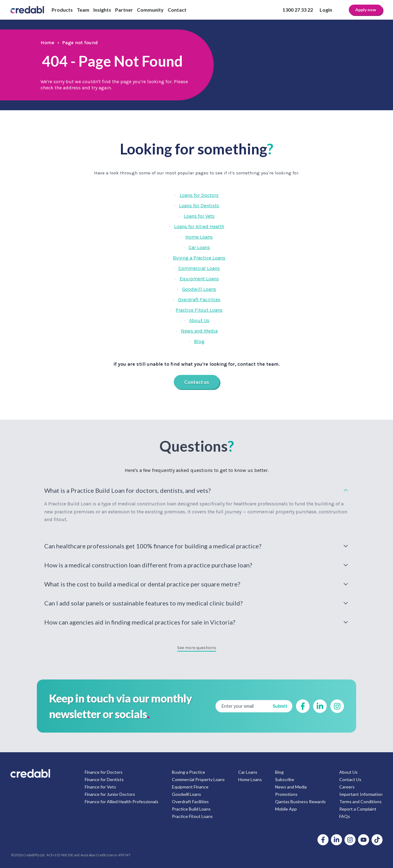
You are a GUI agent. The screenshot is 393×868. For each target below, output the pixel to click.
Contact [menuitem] (177, 10)
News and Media (199, 331)
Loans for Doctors (199, 195)
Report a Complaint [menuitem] (358, 809)
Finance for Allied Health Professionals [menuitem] (122, 802)
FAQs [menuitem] (345, 816)
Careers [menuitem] (347, 787)
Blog (199, 341)
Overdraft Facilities (199, 300)
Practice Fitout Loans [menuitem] (192, 816)
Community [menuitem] (150, 10)
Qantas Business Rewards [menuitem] (300, 802)
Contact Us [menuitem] (350, 779)
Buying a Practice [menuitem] (189, 772)
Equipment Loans (199, 279)
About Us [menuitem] (348, 772)
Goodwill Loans (199, 289)
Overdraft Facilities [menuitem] (190, 802)
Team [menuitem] (83, 10)
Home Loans (199, 237)
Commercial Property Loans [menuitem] (198, 779)
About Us (199, 320)
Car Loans (199, 247)
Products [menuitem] (62, 10)
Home (47, 43)
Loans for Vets (199, 216)
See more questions (197, 648)
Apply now (366, 10)
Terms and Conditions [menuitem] (360, 802)
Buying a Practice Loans (199, 258)
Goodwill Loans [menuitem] (187, 794)
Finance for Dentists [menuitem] (104, 779)
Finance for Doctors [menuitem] (104, 772)
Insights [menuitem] (102, 10)
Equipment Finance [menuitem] (190, 787)
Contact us (197, 382)
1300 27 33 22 (298, 10)
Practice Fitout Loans (199, 310)
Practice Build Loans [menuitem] (191, 809)
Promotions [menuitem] (286, 794)
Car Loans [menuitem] (248, 772)
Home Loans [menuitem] (250, 779)
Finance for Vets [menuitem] (100, 787)
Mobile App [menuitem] (286, 809)
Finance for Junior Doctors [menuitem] (110, 794)
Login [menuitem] (326, 10)
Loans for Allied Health (199, 226)
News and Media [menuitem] (291, 787)
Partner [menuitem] (124, 10)
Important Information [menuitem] (361, 794)
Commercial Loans (199, 268)
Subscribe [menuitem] (285, 779)
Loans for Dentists (199, 206)
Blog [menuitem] (279, 772)
